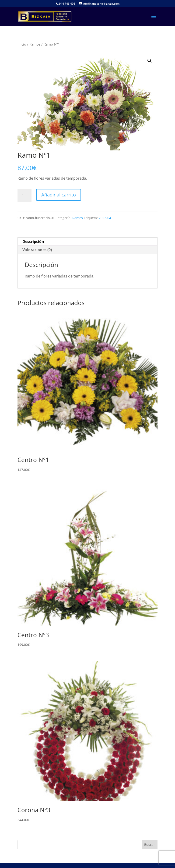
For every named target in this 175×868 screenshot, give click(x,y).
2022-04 (105, 218)
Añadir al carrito (59, 195)
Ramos (35, 44)
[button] (150, 61)
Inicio (22, 44)
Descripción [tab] (33, 242)
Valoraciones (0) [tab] (37, 250)
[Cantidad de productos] (24, 196)
